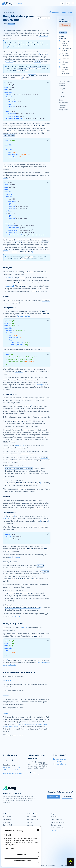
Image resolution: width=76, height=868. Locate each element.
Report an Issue (6, 768)
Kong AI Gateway (33, 819)
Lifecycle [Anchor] (8, 268)
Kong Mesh (11, 12)
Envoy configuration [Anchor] (13, 624)
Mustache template (23, 316)
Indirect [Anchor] (7, 497)
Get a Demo (67, 797)
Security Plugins (56, 825)
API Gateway (7, 819)
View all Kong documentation (13, 773)
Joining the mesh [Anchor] (10, 308)
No (13, 760)
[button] (48, 82)
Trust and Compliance (48, 865)
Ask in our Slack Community (59, 760)
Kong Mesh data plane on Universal (64, 83)
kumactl (6, 519)
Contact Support (59, 764)
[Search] (62, 3)
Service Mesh (8, 825)
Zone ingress (66, 59)
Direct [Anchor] (6, 297)
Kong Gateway (32, 817)
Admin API (23, 628)
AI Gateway (7, 822)
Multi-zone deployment (65, 55)
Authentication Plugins (58, 822)
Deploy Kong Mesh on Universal (66, 43)
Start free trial (53, 797)
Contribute (33, 773)
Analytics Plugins (56, 819)
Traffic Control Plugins (58, 828)
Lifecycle (62, 89)
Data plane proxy (65, 63)
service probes (41, 385)
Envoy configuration (63, 101)
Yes (6, 760)
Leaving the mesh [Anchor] (10, 394)
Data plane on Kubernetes (66, 49)
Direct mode (9, 278)
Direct (62, 92)
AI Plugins (54, 817)
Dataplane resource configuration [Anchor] (19, 672)
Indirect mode (10, 286)
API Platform (7, 817)
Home (5, 12)
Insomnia (30, 825)
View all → (54, 831)
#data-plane (63, 32)
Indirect (63, 96)
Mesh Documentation (65, 25)
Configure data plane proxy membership (66, 70)
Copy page (42, 18)
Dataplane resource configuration (63, 108)
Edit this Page (17, 768)
